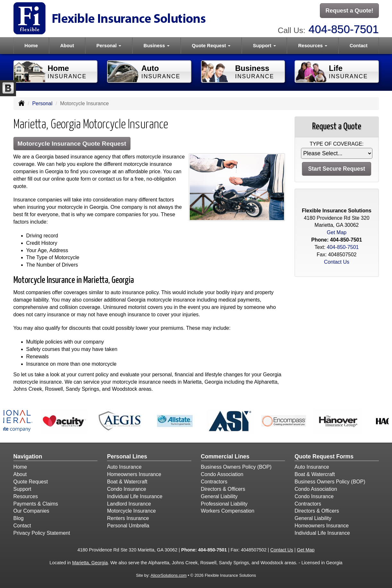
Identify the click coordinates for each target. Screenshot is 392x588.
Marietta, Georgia (90, 563)
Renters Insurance (128, 518)
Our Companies (31, 511)
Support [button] (264, 45)
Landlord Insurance (129, 504)
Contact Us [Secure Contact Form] (337, 262)
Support (22, 489)
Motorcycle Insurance (131, 511)
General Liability (219, 496)
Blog (19, 518)
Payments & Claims (36, 504)
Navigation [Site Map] (28, 456)
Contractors (214, 482)
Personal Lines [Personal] (127, 456)
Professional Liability (224, 504)
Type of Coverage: (337, 144)
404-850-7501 (343, 29)
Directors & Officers (223, 489)
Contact (359, 45)
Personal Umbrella (128, 526)
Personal (42, 103)
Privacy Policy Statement (42, 533)
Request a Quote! (349, 11)
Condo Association (222, 474)
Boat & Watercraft (127, 482)
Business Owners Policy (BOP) (236, 467)
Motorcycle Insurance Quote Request (72, 144)
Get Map (337, 232)
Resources (26, 496)
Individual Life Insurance (135, 496)
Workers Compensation (228, 511)
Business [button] (157, 45)
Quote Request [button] (211, 45)
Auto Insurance (124, 467)
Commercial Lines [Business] (225, 456)
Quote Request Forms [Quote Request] (324, 456)
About (67, 45)
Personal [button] (109, 45)
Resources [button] (313, 45)
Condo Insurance (127, 489)
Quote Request (31, 482)
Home (31, 45)
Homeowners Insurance (134, 474)
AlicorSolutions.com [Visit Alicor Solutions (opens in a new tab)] (169, 575)
